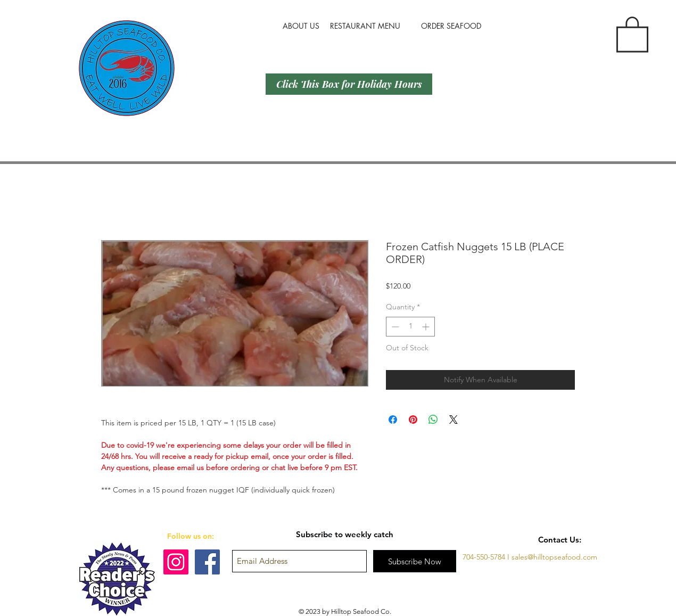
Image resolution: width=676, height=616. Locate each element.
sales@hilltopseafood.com (554, 557)
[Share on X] (454, 420)
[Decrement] (394, 327)
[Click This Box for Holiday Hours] (349, 84)
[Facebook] (207, 562)
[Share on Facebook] (393, 420)
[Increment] (427, 327)
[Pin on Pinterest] (413, 420)
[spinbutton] (410, 327)
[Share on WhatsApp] (433, 420)
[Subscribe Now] (415, 561)
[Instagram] (176, 562)
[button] (632, 33)
